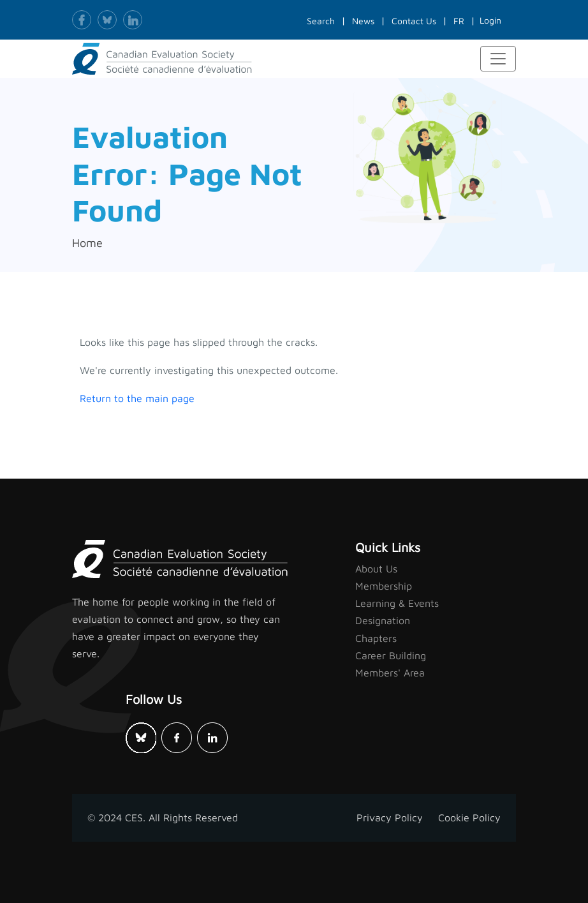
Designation (383, 620)
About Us (376, 569)
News (363, 21)
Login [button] (490, 20)
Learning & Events (397, 603)
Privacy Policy (390, 817)
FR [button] (459, 21)
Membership (384, 586)
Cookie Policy (469, 817)
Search (321, 21)
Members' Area (390, 673)
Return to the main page (137, 398)
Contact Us (414, 21)
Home (87, 243)
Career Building (391, 655)
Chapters (376, 638)
